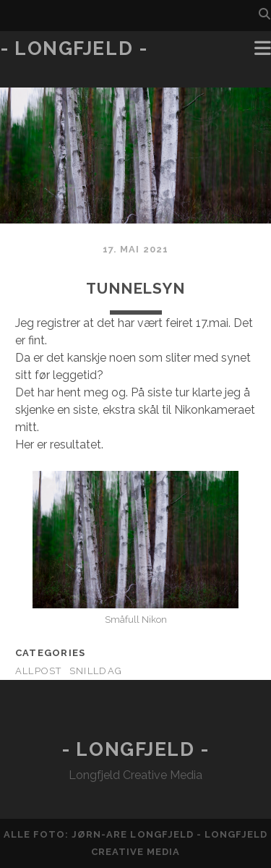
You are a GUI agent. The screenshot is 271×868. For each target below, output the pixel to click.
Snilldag (96, 671)
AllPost (39, 671)
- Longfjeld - (74, 48)
